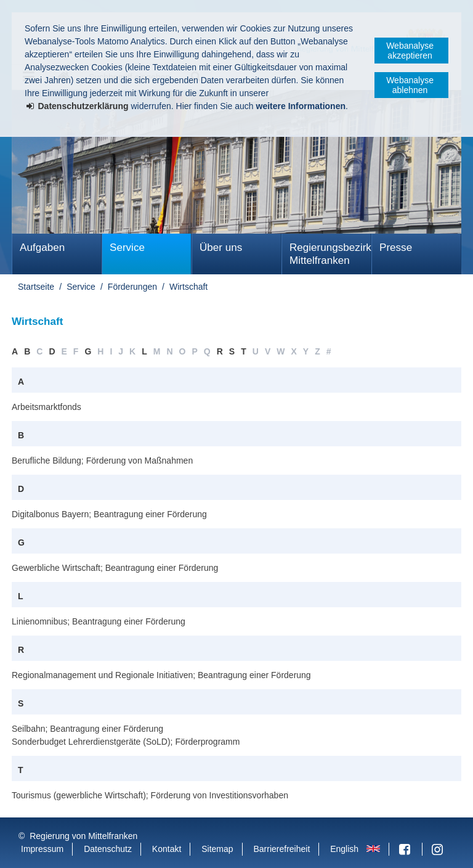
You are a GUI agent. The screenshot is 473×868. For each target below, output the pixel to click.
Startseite (36, 287)
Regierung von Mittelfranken (83, 836)
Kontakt (167, 849)
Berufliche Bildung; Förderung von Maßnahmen (102, 461)
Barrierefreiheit (281, 849)
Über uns (221, 248)
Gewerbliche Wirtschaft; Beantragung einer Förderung (115, 568)
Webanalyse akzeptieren (410, 51)
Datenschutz (108, 849)
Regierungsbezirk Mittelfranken (330, 254)
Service (127, 248)
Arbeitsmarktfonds (46, 407)
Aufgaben (42, 248)
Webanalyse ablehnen (410, 85)
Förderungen (132, 287)
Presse (396, 248)
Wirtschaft (188, 287)
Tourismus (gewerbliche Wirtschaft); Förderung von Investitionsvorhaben (150, 795)
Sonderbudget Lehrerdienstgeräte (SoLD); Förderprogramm (126, 742)
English (344, 849)
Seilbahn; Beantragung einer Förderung (87, 729)
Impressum (42, 849)
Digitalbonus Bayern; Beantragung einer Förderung (109, 514)
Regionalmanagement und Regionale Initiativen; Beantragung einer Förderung (161, 675)
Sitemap (217, 849)
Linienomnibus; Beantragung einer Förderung (99, 621)
